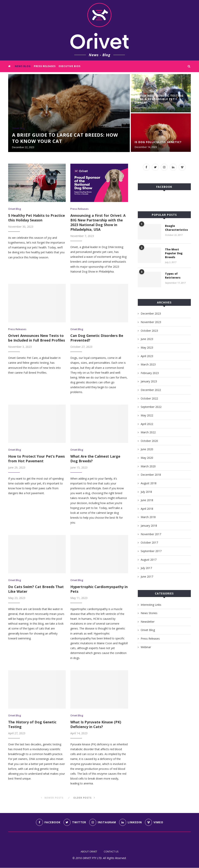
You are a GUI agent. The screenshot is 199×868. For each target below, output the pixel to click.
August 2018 (149, 483)
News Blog (23, 66)
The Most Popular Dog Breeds (174, 253)
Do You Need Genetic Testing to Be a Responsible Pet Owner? (159, 99)
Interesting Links (151, 604)
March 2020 (148, 466)
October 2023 (149, 330)
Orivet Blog (18, 128)
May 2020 (147, 458)
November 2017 (151, 534)
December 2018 (151, 475)
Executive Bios (70, 66)
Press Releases (45, 66)
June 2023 (147, 339)
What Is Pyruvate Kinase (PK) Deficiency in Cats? (96, 724)
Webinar (146, 647)
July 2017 (146, 568)
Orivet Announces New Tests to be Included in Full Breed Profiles (37, 338)
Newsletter (148, 622)
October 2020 (149, 441)
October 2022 (149, 398)
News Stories (149, 613)
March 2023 (148, 364)
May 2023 (147, 347)
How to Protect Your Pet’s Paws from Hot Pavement (36, 459)
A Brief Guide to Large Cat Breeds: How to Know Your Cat (65, 138)
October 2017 (149, 542)
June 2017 (147, 576)
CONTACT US (111, 852)
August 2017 (149, 559)
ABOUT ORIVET (89, 852)
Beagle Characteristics (176, 228)
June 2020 (147, 449)
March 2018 (148, 517)
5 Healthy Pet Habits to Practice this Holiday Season (37, 218)
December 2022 (151, 390)
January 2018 (149, 526)
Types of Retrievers (173, 276)
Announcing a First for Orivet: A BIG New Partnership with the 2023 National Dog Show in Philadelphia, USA (98, 222)
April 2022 (147, 424)
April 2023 (147, 356)
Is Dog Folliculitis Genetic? (158, 142)
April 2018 (147, 509)
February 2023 (150, 373)
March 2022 (148, 432)
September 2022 (151, 407)
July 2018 (146, 492)
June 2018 (147, 500)
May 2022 (147, 415)
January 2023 (149, 381)
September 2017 (151, 551)
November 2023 (151, 322)
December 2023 (151, 313)
